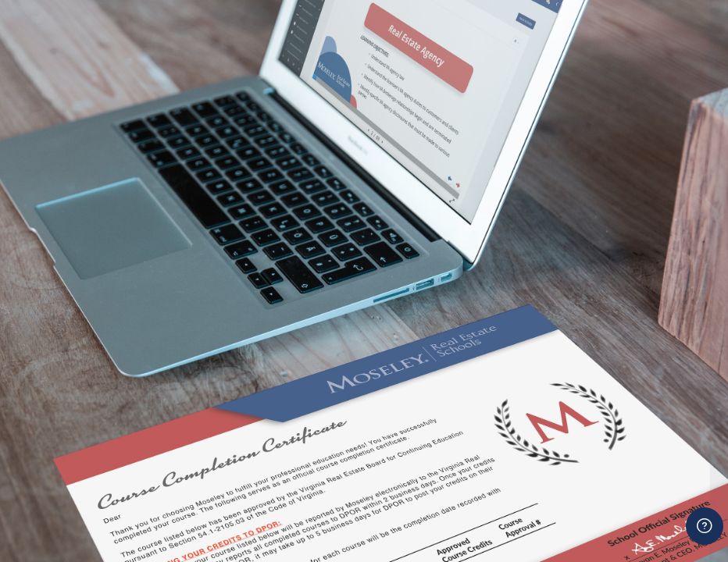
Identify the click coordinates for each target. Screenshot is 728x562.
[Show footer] (705, 526)
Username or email (475, 281)
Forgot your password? (656, 425)
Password (449, 355)
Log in (569, 467)
